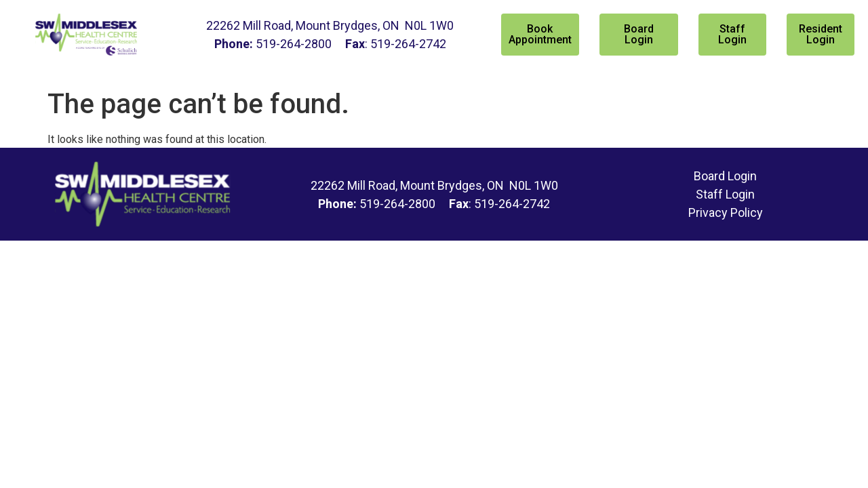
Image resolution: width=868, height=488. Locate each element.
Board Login (725, 176)
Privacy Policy (726, 212)
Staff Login (725, 194)
